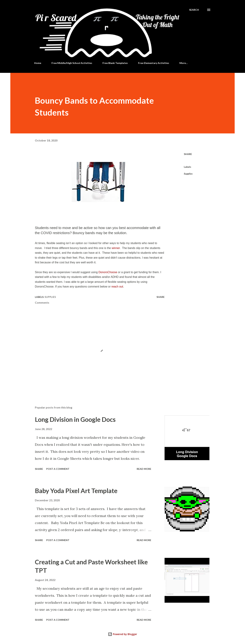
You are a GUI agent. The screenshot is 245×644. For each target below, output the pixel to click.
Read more (144, 469)
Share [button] (188, 154)
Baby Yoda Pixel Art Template (76, 491)
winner (116, 248)
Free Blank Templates (115, 63)
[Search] (194, 10)
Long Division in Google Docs (75, 419)
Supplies (188, 174)
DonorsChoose (108, 272)
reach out (117, 287)
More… (184, 63)
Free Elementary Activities (154, 63)
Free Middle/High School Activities (72, 63)
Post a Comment (58, 469)
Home (38, 63)
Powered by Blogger (122, 634)
